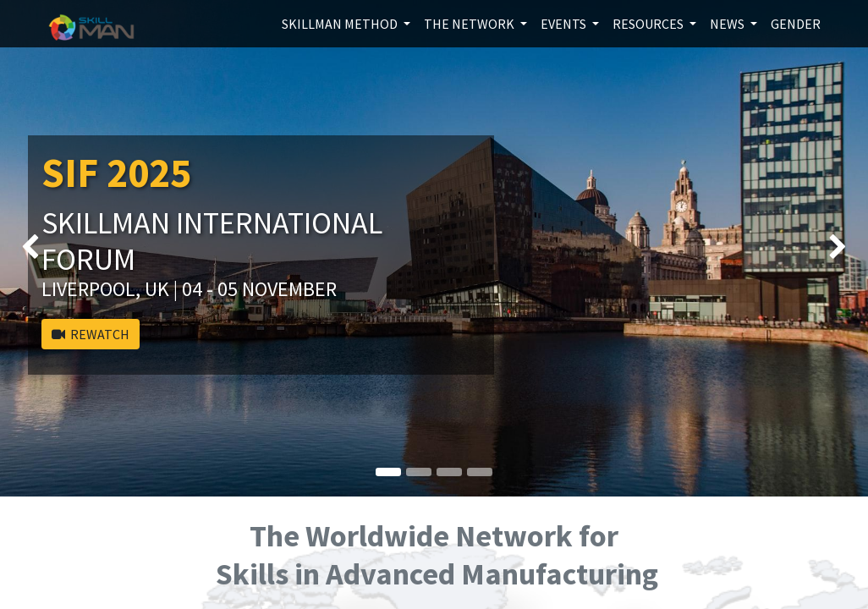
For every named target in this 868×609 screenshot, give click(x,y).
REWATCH (91, 334)
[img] (35, 248)
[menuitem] (796, 24)
